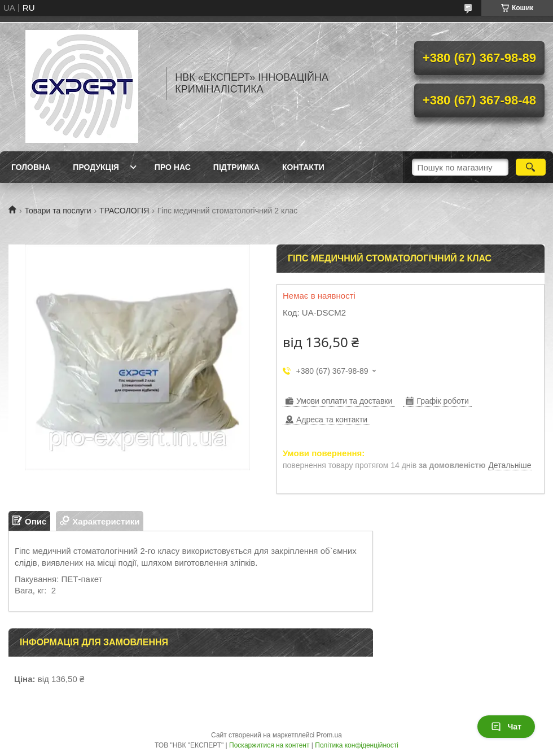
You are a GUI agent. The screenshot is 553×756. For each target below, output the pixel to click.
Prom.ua (329, 735)
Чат (506, 727)
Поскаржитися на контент (269, 745)
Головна (31, 167)
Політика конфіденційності (357, 745)
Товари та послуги (58, 211)
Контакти (303, 167)
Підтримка (236, 167)
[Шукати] (531, 167)
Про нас (173, 167)
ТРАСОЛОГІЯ (124, 211)
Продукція (96, 167)
